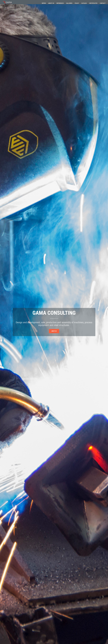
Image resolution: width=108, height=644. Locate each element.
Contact (103, 3)
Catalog (84, 3)
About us (51, 3)
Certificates (93, 3)
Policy (77, 3)
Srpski (44, 3)
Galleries (69, 3)
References (60, 3)
